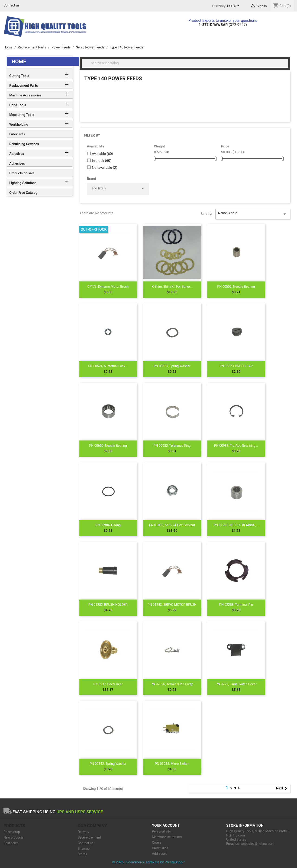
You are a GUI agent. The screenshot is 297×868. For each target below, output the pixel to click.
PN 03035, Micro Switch (172, 764)
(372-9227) (223, 25)
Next (282, 788)
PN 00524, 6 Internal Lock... (108, 366)
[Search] (185, 63)
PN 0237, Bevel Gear (108, 684)
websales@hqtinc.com (257, 844)
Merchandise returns (167, 837)
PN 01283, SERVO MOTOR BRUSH (172, 605)
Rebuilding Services (24, 144)
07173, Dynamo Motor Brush (108, 287)
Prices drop (12, 832)
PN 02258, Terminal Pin (236, 605)
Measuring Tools (22, 115)
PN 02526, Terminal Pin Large (172, 684)
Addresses (160, 854)
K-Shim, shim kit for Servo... (172, 287)
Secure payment (89, 837)
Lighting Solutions (23, 183)
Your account (166, 825)
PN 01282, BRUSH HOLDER (108, 605)
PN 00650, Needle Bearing (108, 446)
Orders (157, 842)
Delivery (83, 832)
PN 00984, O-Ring (108, 525)
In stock (102, 161)
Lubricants (17, 134)
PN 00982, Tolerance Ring (172, 446)
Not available (105, 168)
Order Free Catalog (23, 193)
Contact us (11, 5)
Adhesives (17, 164)
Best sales (11, 843)
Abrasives (17, 154)
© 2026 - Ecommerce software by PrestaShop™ (149, 862)
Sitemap (84, 849)
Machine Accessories (25, 95)
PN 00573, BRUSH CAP (236, 366)
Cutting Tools (19, 76)
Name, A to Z (253, 214)
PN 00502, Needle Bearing (236, 287)
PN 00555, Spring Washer (172, 366)
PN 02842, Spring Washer (108, 764)
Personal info (161, 831)
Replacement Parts (24, 86)
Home (19, 62)
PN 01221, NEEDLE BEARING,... (236, 525)
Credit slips (160, 848)
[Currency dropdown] (234, 6)
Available (102, 154)
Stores (82, 854)
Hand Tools (18, 105)
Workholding (19, 125)
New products (14, 837)
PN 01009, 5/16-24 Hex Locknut (172, 525)
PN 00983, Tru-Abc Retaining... (236, 446)
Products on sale (22, 173)
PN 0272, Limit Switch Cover (236, 684)
